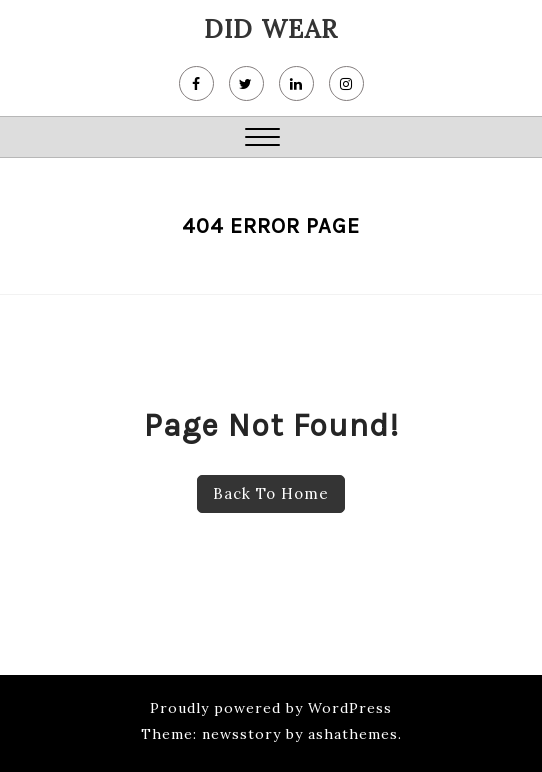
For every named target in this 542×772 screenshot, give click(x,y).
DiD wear (271, 29)
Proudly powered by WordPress (271, 708)
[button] (262, 139)
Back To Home (271, 493)
